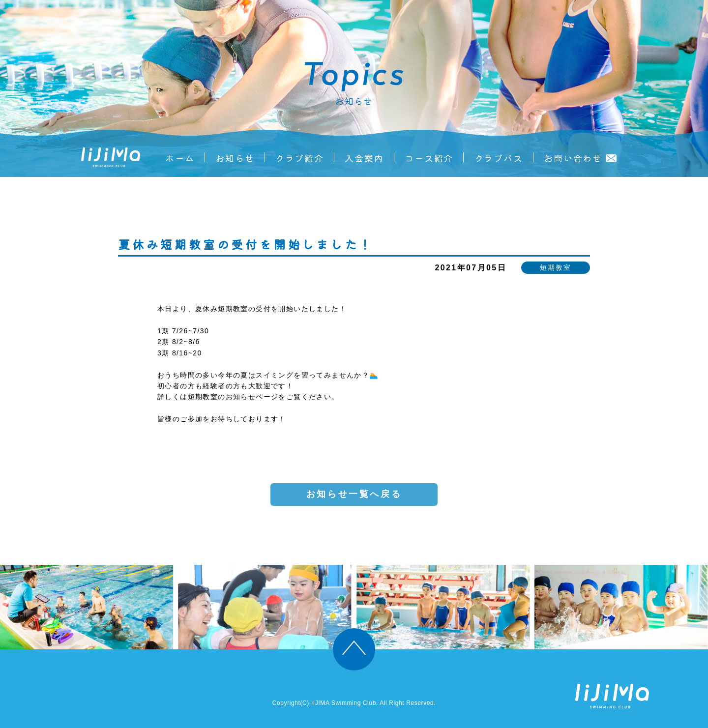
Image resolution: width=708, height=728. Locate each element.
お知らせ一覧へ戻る (354, 494)
